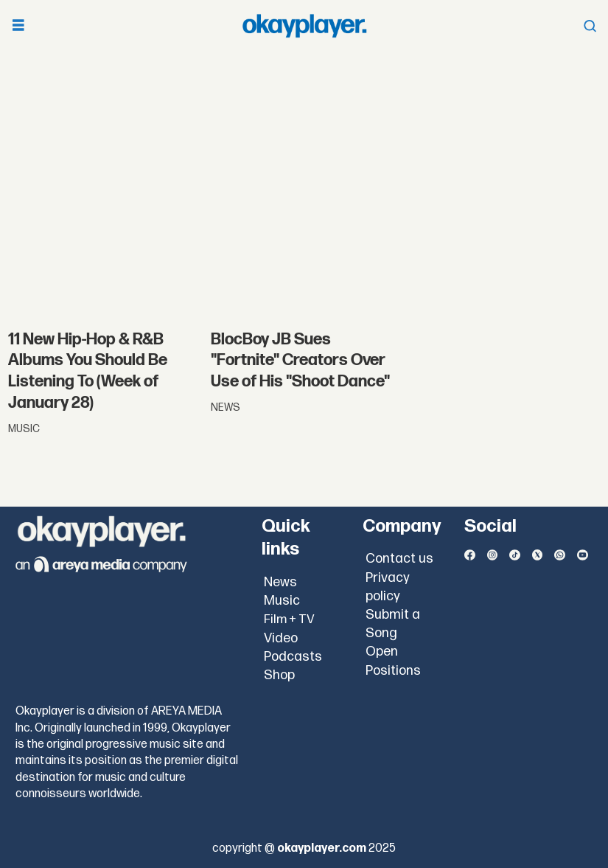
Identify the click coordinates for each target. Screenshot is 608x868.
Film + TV (289, 619)
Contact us (399, 559)
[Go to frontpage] (304, 26)
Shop (279, 675)
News (280, 582)
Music (282, 601)
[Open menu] (18, 26)
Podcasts (293, 657)
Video (281, 638)
